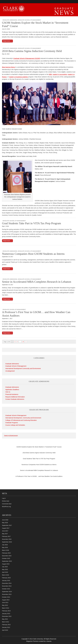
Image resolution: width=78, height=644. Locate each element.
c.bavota (49, 641)
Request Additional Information (15, 397)
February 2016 (6, 553)
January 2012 (6, 627)
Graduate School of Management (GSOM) (27, 58)
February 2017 (6, 536)
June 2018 (5, 520)
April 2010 (5, 630)
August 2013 (6, 600)
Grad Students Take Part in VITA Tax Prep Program (31, 223)
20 (23, 342)
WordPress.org (6, 507)
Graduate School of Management (29, 20)
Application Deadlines (12, 390)
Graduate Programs (12, 423)
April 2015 (5, 572)
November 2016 (7, 539)
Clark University (38, 639)
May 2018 (5, 523)
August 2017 (6, 528)
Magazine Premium (32, 641)
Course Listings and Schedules (15, 425)
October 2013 (6, 597)
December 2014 (7, 583)
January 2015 (6, 581)
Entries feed (6, 501)
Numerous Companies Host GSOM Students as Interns (33, 254)
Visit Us (8, 392)
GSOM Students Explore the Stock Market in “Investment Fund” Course (39, 447)
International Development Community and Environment (23, 368)
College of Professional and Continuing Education (21, 420)
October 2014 (6, 589)
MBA (50, 74)
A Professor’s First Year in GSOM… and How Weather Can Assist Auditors (39, 476)
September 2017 (7, 525)
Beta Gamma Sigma (8, 67)
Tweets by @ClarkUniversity (11, 436)
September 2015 (7, 561)
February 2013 (6, 611)
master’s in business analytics (18, 77)
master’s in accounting (60, 74)
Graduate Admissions (10, 20)
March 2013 (6, 608)
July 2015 (5, 567)
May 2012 (5, 619)
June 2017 (5, 531)
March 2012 (6, 622)
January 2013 (6, 614)
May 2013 (5, 605)
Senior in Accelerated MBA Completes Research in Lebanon (37, 282)
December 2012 (7, 616)
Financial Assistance (12, 394)
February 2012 (6, 625)
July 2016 (5, 545)
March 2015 (6, 575)
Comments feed (7, 504)
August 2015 (6, 564)
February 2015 (6, 578)
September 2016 (7, 542)
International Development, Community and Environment (23, 418)
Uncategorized (10, 371)
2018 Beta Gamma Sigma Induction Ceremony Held (32, 51)
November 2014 (7, 586)
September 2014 (7, 592)
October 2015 (6, 558)
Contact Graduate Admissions (15, 399)
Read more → (7, 41)
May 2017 (5, 534)
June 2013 (5, 603)
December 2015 (7, 556)
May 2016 (5, 547)
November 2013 (7, 594)
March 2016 (6, 550)
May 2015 (5, 569)
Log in (4, 498)
